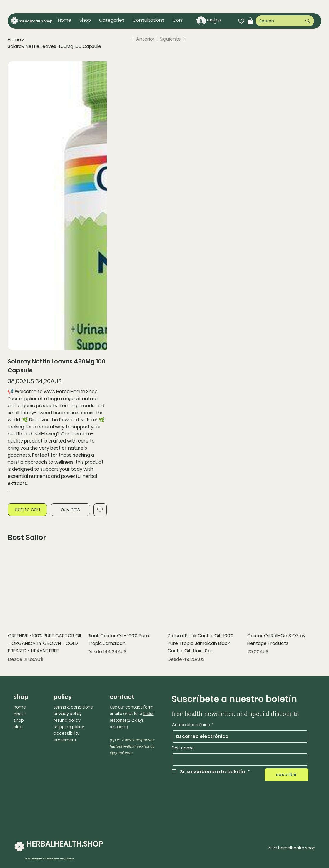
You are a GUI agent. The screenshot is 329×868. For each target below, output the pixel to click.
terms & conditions (73, 707)
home (20, 707)
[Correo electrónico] (238, 736)
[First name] (238, 759)
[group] (164, 608)
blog (18, 727)
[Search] (276, 21)
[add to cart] (27, 510)
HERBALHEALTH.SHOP (65, 844)
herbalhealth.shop (36, 21)
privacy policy (68, 714)
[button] (112, 20)
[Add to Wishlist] (100, 510)
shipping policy (69, 727)
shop (19, 720)
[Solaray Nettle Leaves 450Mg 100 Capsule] (54, 46)
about (20, 714)
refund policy (67, 720)
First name (183, 748)
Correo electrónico (193, 725)
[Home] (14, 40)
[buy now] (70, 510)
